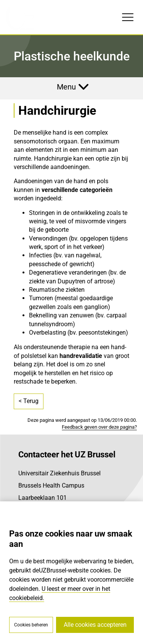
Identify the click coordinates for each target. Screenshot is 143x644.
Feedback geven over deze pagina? (99, 427)
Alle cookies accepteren (95, 625)
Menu (66, 87)
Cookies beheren (31, 625)
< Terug (29, 401)
